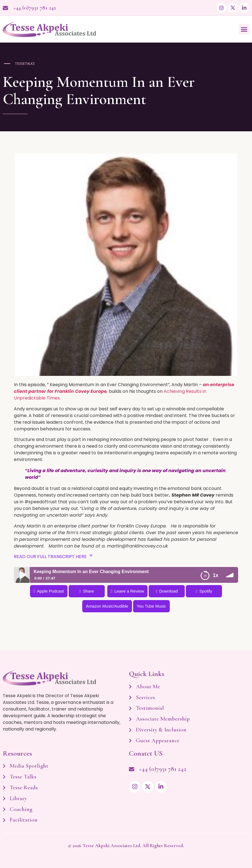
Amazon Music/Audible (107, 606)
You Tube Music (151, 606)
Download (169, 591)
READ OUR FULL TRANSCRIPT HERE (53, 556)
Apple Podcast (50, 591)
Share (88, 591)
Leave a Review (129, 591)
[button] (244, 29)
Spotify (206, 591)
